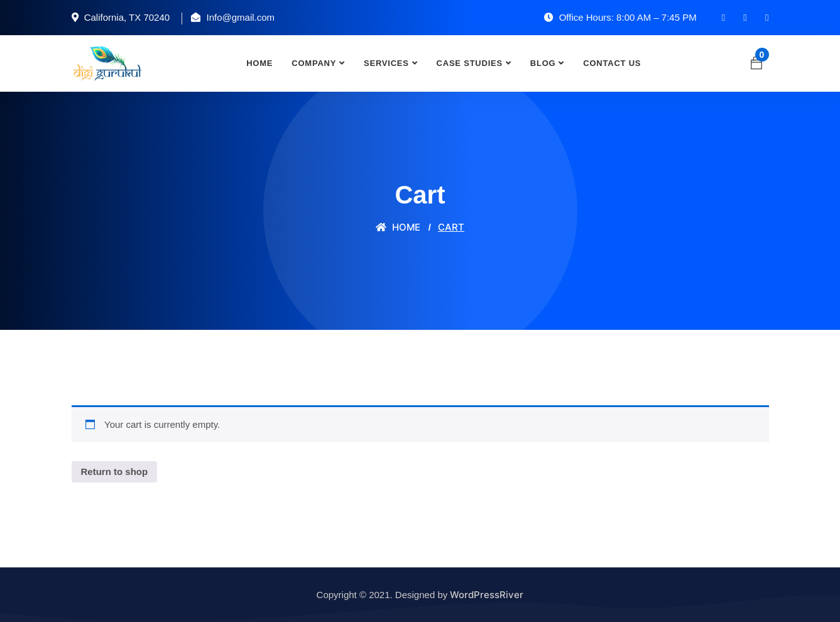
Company (314, 63)
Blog (543, 63)
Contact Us (612, 63)
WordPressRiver (487, 595)
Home (259, 63)
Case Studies (470, 63)
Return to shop (115, 472)
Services (386, 63)
